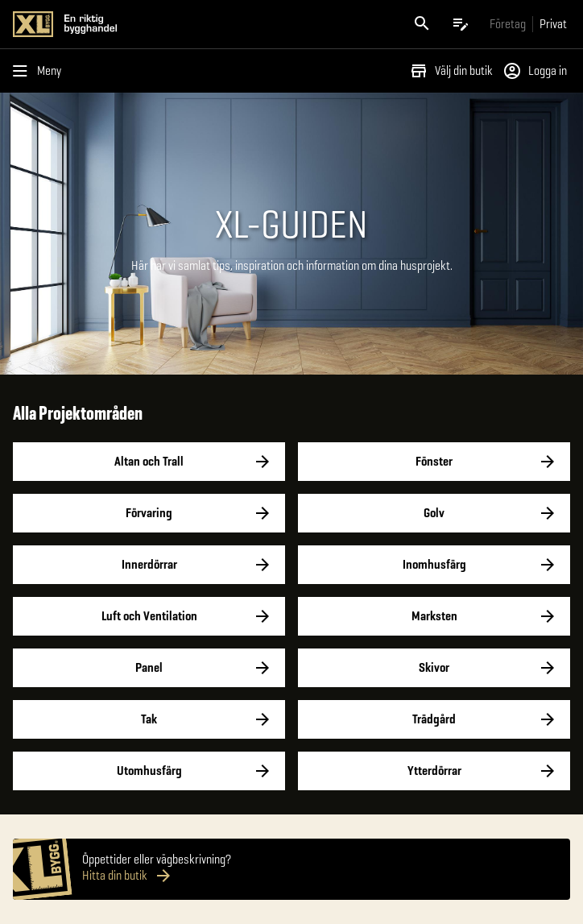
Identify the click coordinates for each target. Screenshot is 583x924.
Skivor (434, 668)
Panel (149, 668)
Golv (434, 513)
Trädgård (434, 719)
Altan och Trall (149, 462)
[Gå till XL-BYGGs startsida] (149, 24)
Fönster (434, 462)
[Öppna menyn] (40, 71)
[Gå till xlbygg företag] (508, 24)
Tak (149, 719)
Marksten (434, 616)
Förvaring (149, 513)
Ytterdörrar (434, 771)
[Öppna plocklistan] (461, 24)
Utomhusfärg (149, 771)
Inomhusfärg (434, 565)
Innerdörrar (149, 565)
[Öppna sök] (422, 24)
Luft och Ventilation (149, 616)
